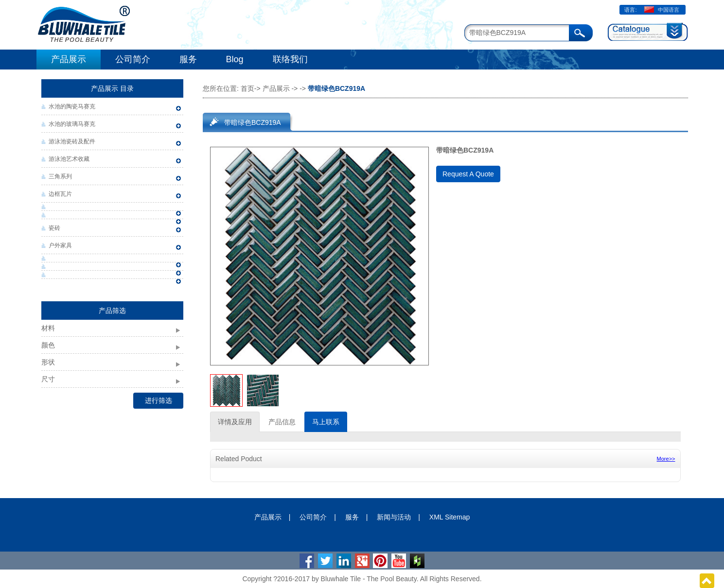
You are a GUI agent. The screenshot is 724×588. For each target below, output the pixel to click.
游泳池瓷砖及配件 (72, 141)
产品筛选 (112, 311)
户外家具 (60, 245)
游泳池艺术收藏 (69, 159)
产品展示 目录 (112, 88)
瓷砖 (54, 228)
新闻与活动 (394, 517)
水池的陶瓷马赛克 (72, 106)
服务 (188, 59)
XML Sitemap (450, 517)
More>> (666, 459)
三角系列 (60, 176)
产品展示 (69, 59)
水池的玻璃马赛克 (72, 124)
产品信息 (282, 422)
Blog (235, 59)
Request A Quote (468, 174)
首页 (247, 88)
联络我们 (290, 59)
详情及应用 (235, 422)
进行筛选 (159, 400)
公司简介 (133, 59)
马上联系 (326, 422)
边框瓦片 (60, 194)
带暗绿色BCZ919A (253, 122)
